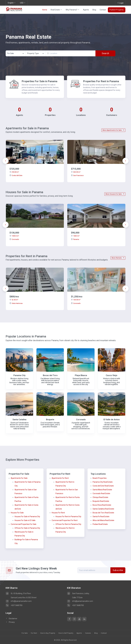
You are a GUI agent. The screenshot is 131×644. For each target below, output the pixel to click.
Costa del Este (16, 175)
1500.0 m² (14, 236)
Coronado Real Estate (101, 493)
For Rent (34, 633)
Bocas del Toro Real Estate (103, 513)
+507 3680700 (14, 605)
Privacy (10, 622)
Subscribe (118, 570)
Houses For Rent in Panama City (68, 517)
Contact (103, 10)
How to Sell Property (66, 633)
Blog (94, 10)
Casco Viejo (112, 375)
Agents (86, 10)
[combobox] (16, 53)
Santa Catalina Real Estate (103, 509)
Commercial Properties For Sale (24, 524)
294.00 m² (14, 172)
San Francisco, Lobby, (78, 593)
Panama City (19, 375)
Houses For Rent (58, 513)
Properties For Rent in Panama (101, 81)
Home (45, 10)
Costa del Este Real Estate (103, 486)
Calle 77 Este (77, 598)
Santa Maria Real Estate (102, 490)
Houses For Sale (17, 513)
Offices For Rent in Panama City (68, 524)
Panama (75, 239)
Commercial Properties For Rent (65, 520)
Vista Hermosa (16, 303)
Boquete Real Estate (101, 501)
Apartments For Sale (19, 478)
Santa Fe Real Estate (101, 517)
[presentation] (6, 161)
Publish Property (117, 10)
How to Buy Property (48, 633)
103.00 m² (76, 300)
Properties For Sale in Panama (40, 81)
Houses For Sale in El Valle (25, 520)
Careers (88, 633)
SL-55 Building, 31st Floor (18, 593)
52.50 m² (14, 300)
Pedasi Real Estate (100, 524)
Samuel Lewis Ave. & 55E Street (24, 598)
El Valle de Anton (112, 420)
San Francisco (77, 175)
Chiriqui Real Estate (100, 497)
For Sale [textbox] (11, 53)
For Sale (25, 633)
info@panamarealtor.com (19, 601)
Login (120, 3)
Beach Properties (100, 478)
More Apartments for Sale (113, 130)
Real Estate (56, 10)
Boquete (50, 420)
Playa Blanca (81, 375)
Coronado (14, 239)
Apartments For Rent (60, 478)
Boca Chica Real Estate (102, 505)
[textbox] (36, 53)
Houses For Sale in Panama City (27, 517)
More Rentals (118, 258)
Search (105, 53)
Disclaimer (11, 619)
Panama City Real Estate (103, 482)
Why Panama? (73, 10)
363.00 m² (76, 172)
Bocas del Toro (50, 375)
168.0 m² (75, 236)
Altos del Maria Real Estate (103, 520)
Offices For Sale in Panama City (27, 528)
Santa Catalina (19, 420)
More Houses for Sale (115, 194)
